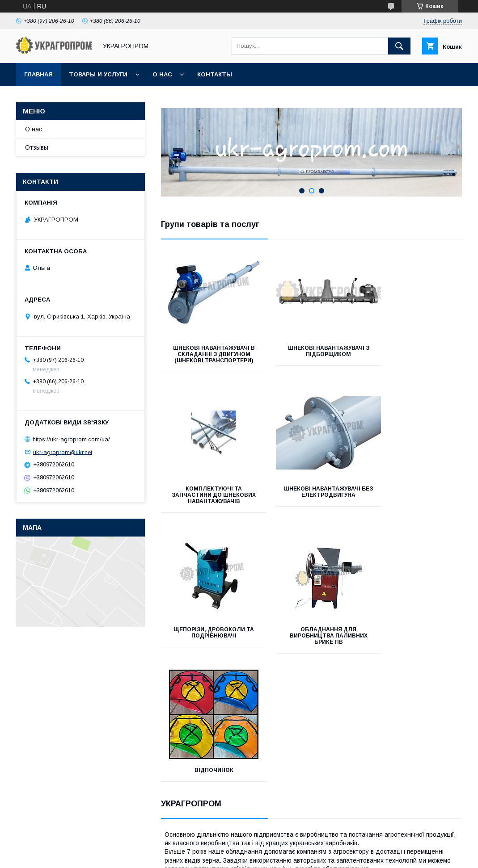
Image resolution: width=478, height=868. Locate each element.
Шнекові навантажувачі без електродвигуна (208, 498)
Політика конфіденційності (296, 856)
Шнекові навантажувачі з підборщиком (311, 351)
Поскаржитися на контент (226, 856)
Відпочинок (208, 636)
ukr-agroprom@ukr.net (63, 452)
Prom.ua (281, 840)
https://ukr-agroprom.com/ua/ (71, 439)
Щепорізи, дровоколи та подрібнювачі (311, 498)
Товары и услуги (98, 74)
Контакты (215, 74)
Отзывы (37, 147)
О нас (162, 74)
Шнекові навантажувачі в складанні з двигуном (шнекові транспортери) (208, 357)
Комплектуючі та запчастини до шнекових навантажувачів (415, 357)
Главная (38, 74)
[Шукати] (399, 46)
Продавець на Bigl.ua (239, 848)
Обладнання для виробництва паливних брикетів (415, 501)
